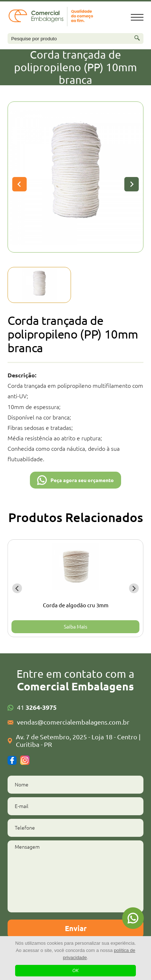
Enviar (76, 928)
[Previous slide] (19, 184)
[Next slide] (132, 184)
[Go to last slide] (17, 588)
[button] (39, 285)
